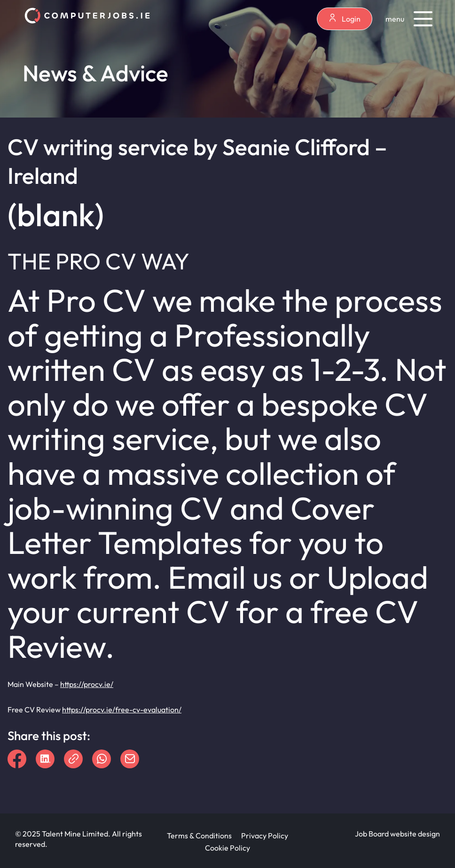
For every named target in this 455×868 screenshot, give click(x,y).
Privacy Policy (265, 836)
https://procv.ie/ (87, 684)
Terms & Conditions (199, 836)
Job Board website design (397, 834)
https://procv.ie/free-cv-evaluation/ (122, 710)
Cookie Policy (227, 848)
